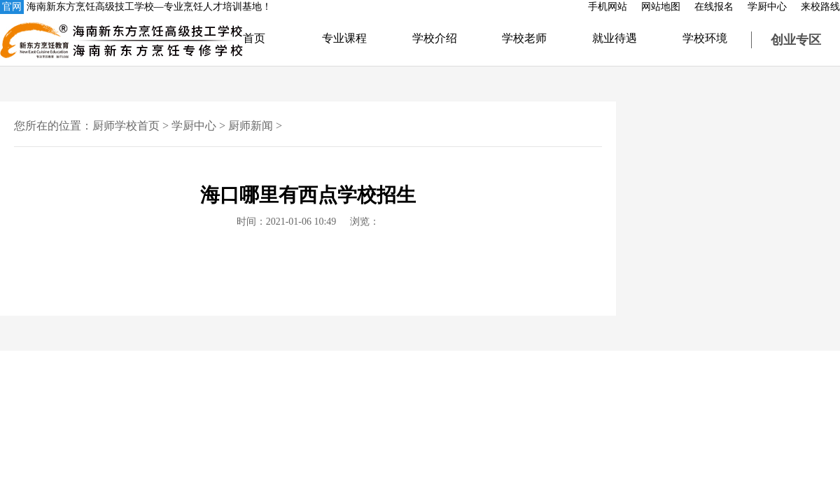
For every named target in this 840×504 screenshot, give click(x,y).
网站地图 (661, 7)
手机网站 (608, 7)
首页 (254, 38)
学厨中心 (767, 7)
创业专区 (796, 40)
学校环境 (705, 38)
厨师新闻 (251, 126)
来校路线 (820, 7)
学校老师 (524, 38)
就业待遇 (615, 38)
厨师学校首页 (126, 126)
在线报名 (714, 7)
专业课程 (344, 38)
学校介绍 (435, 38)
